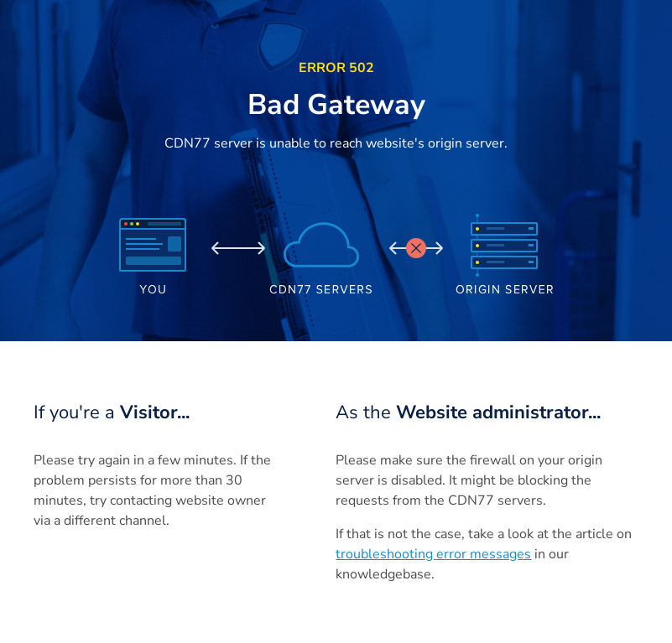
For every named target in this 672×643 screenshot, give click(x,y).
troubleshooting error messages (433, 554)
